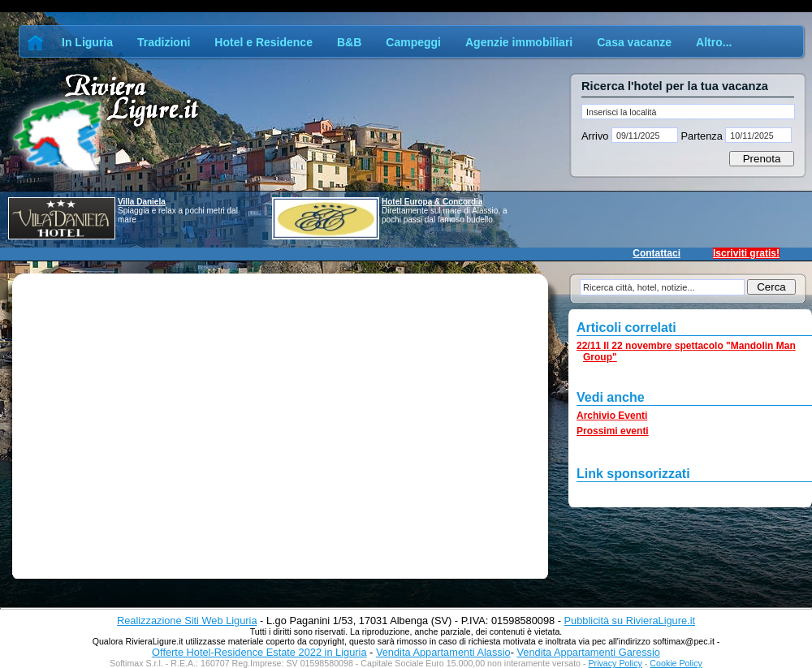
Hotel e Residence (263, 42)
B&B (349, 42)
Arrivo (596, 136)
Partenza (702, 136)
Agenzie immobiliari (519, 42)
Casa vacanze (634, 42)
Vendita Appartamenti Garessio (588, 652)
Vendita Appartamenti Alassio (443, 652)
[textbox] (688, 112)
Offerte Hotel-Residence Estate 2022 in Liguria (259, 652)
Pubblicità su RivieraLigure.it (630, 621)
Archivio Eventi (612, 416)
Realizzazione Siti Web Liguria (187, 621)
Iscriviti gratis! (746, 253)
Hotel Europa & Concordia (432, 202)
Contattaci (657, 253)
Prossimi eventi (613, 431)
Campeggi (413, 42)
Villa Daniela (142, 202)
